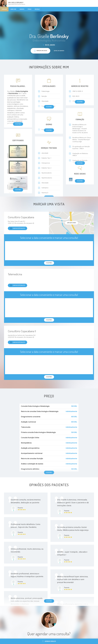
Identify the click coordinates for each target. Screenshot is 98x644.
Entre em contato (59, 51)
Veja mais (18, 190)
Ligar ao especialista (18, 228)
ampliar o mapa (72, 223)
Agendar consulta (49, 641)
